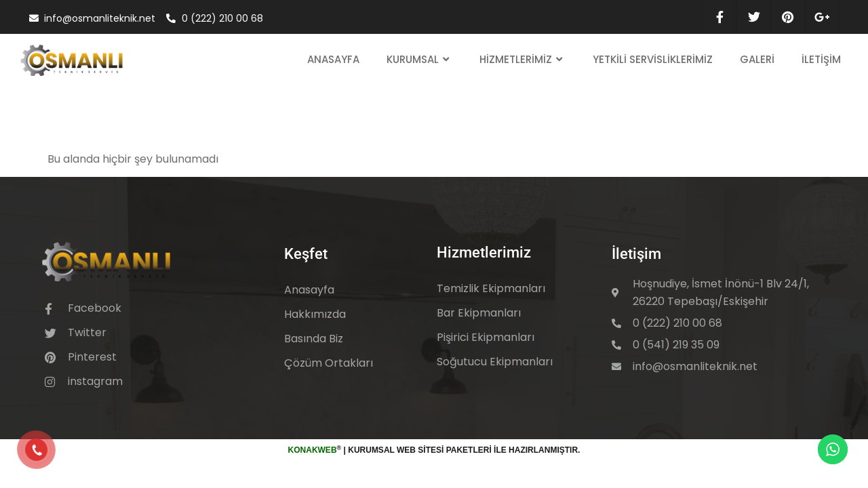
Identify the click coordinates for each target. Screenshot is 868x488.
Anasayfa (333, 59)
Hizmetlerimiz (522, 60)
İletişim (821, 59)
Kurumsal (419, 60)
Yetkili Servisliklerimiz (653, 59)
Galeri (757, 59)
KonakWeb (313, 450)
